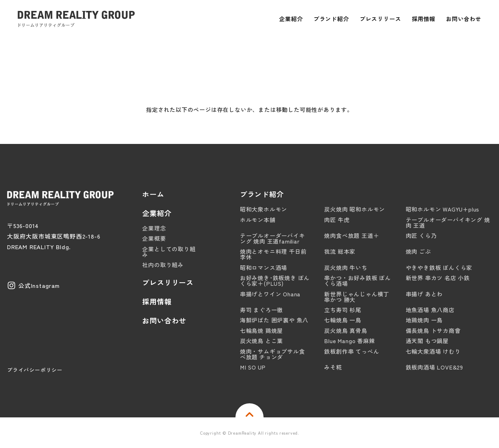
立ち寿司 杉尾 (343, 310)
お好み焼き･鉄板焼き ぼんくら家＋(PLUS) (275, 280)
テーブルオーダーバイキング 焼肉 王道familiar (273, 238)
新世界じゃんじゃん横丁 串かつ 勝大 (357, 297)
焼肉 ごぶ (418, 251)
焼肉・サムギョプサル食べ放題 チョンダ (273, 354)
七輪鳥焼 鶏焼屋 (261, 330)
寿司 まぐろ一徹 (261, 310)
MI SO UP (253, 367)
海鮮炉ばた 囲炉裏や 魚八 (274, 320)
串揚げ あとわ (424, 294)
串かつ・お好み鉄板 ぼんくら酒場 (358, 280)
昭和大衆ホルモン (264, 209)
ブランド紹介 (262, 194)
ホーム (153, 194)
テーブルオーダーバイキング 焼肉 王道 (448, 222)
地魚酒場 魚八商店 (430, 310)
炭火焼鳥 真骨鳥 (346, 330)
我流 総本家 (340, 251)
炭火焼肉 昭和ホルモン (355, 209)
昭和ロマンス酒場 (264, 267)
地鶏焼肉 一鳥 (424, 320)
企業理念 (154, 228)
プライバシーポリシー (35, 370)
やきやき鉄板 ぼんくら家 (439, 267)
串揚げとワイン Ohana (270, 294)
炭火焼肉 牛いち (346, 267)
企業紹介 (157, 213)
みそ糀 (333, 367)
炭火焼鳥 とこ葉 (261, 341)
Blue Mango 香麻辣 (349, 341)
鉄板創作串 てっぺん (352, 351)
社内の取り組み (163, 265)
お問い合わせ (164, 321)
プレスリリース (168, 283)
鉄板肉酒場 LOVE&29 (434, 367)
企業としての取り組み (169, 252)
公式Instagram (39, 285)
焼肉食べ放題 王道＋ (352, 235)
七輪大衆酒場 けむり (433, 351)
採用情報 (157, 302)
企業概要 (154, 238)
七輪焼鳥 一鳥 (343, 320)
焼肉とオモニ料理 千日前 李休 (273, 254)
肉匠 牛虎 (337, 220)
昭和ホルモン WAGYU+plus (443, 209)
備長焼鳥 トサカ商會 (433, 330)
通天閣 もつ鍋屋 (427, 341)
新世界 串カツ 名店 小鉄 (438, 278)
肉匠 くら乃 (421, 235)
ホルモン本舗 (258, 220)
